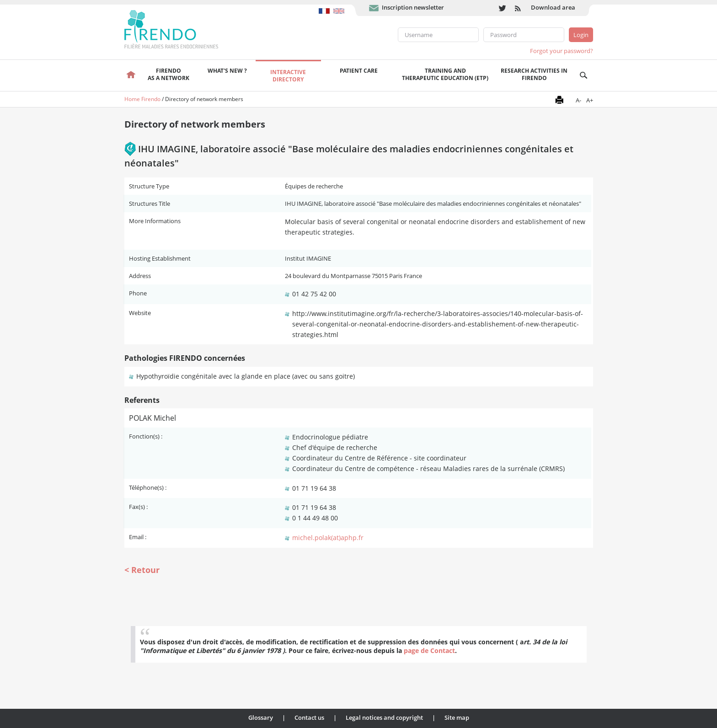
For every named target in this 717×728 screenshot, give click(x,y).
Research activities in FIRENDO (534, 74)
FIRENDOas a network (169, 74)
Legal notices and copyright (384, 717)
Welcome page (131, 75)
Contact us (309, 717)
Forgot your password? (562, 51)
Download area (553, 7)
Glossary (261, 717)
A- (578, 100)
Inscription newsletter (413, 7)
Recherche (584, 75)
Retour (145, 570)
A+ (590, 100)
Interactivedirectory (288, 76)
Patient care (359, 71)
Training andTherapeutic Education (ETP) (445, 74)
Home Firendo (142, 99)
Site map (457, 717)
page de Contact (429, 650)
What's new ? (227, 71)
